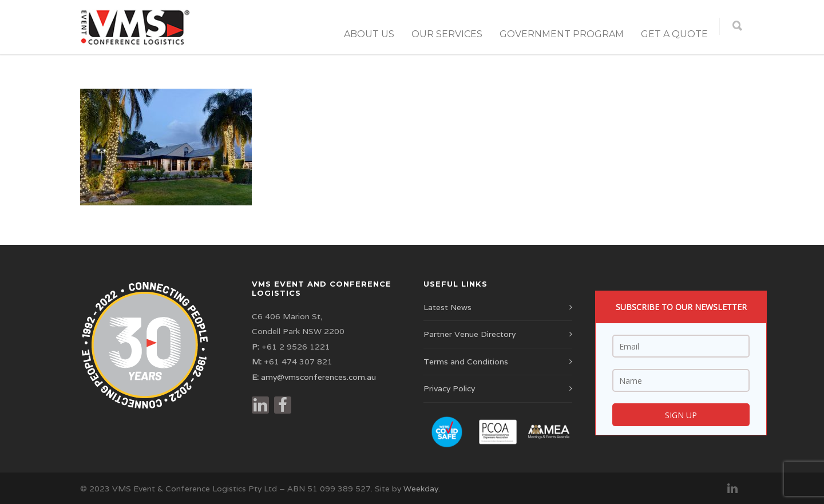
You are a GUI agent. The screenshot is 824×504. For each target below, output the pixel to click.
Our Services (447, 34)
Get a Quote (674, 34)
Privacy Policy (449, 388)
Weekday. (422, 489)
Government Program (562, 34)
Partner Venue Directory (470, 334)
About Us (369, 34)
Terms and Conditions (466, 362)
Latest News (447, 307)
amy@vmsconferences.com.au (318, 377)
